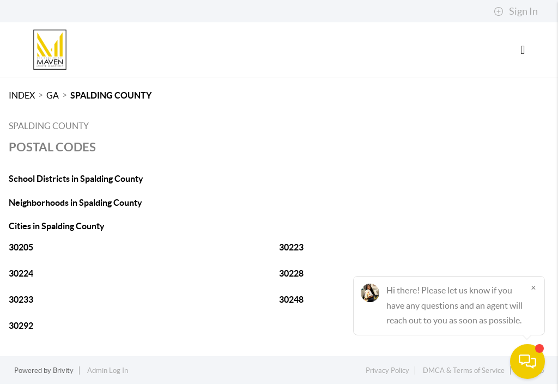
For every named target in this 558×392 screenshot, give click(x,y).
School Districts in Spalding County (76, 179)
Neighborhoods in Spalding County (75, 203)
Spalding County (111, 95)
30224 (21, 273)
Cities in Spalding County (57, 226)
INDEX (22, 95)
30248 (291, 299)
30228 (291, 273)
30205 (21, 247)
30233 (21, 299)
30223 (291, 247)
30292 (21, 326)
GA (53, 95)
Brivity (63, 370)
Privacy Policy (387, 370)
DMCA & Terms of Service (464, 370)
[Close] (533, 287)
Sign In (516, 11)
